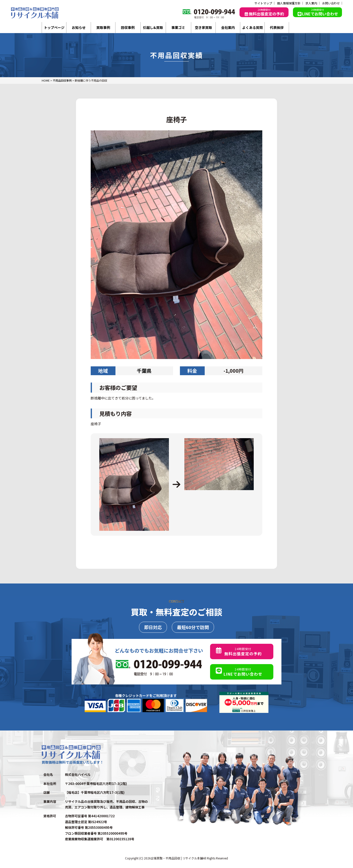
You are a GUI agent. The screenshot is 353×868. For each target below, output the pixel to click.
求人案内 (311, 3)
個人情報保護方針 (289, 3)
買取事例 (103, 27)
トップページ (54, 27)
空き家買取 (203, 27)
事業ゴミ (178, 27)
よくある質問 (252, 27)
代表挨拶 (277, 27)
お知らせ (79, 27)
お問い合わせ (331, 3)
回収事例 (128, 27)
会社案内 (228, 27)
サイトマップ (263, 3)
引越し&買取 (153, 27)
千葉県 (144, 371)
